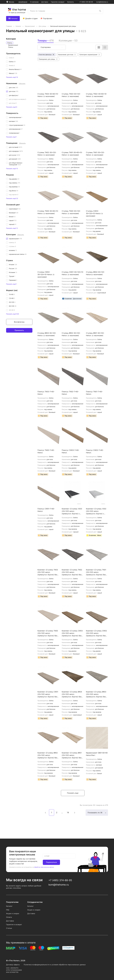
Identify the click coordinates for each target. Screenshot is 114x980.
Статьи (9, 928)
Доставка (45, 2)
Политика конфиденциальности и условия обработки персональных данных (55, 965)
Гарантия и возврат (58, 2)
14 (68, 813)
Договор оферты (13, 965)
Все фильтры (19, 322)
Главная (9, 26)
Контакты (70, 2)
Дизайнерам (23, 2)
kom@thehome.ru (102, 2)
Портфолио (48, 18)
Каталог (13, 18)
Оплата (9, 917)
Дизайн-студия (31, 18)
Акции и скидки (13, 913)
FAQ (8, 910)
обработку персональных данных (44, 867)
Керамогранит (30, 26)
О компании (34, 2)
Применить (19, 330)
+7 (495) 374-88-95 (86, 2)
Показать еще (73, 793)
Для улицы (43, 26)
